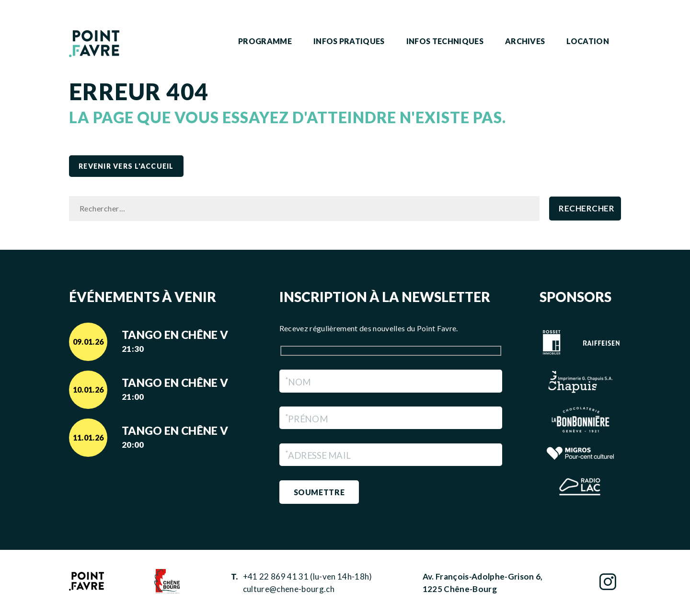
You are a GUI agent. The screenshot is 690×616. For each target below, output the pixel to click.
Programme (265, 41)
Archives (525, 41)
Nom (298, 382)
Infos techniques (445, 41)
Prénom (306, 419)
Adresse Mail (318, 455)
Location (588, 41)
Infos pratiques (349, 41)
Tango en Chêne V (182, 342)
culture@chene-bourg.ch (289, 589)
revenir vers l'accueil (126, 166)
